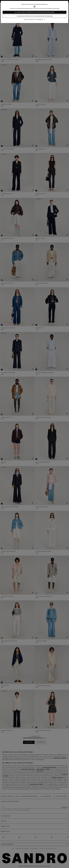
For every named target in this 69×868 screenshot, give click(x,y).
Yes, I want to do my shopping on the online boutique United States (35, 12)
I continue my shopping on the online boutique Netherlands (34, 16)
